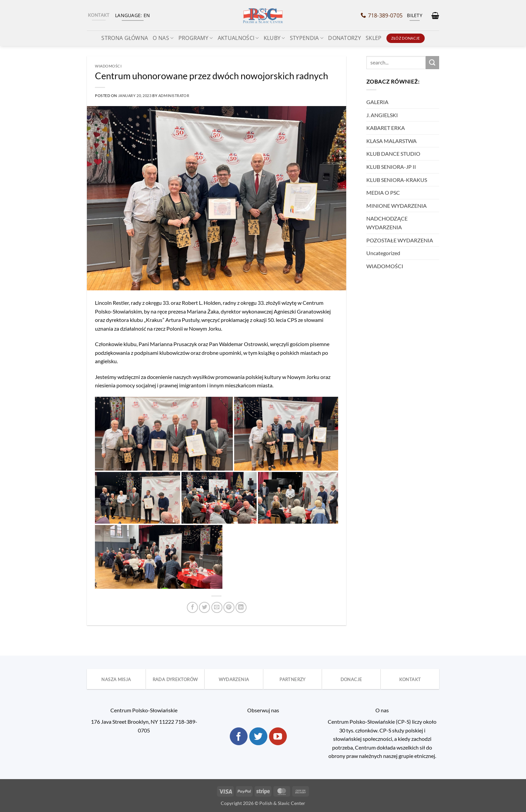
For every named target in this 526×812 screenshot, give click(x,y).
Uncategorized (383, 253)
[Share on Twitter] (204, 607)
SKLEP (374, 38)
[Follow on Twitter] (258, 736)
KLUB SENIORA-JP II (391, 167)
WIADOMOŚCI (108, 66)
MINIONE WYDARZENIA (397, 206)
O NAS (163, 38)
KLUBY (274, 38)
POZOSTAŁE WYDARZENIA (400, 240)
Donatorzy (345, 38)
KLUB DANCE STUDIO (393, 154)
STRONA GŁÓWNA (125, 38)
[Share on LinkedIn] (241, 607)
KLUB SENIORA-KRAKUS (397, 180)
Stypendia (307, 38)
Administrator (174, 95)
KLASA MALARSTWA (391, 141)
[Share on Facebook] (192, 607)
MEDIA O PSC (383, 193)
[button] (435, 15)
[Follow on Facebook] (239, 736)
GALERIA (377, 102)
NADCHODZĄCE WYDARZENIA (387, 223)
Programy (196, 38)
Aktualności (238, 38)
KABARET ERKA (386, 128)
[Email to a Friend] (217, 607)
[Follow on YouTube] (278, 736)
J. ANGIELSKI (382, 115)
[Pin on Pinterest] (229, 607)
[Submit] (432, 63)
